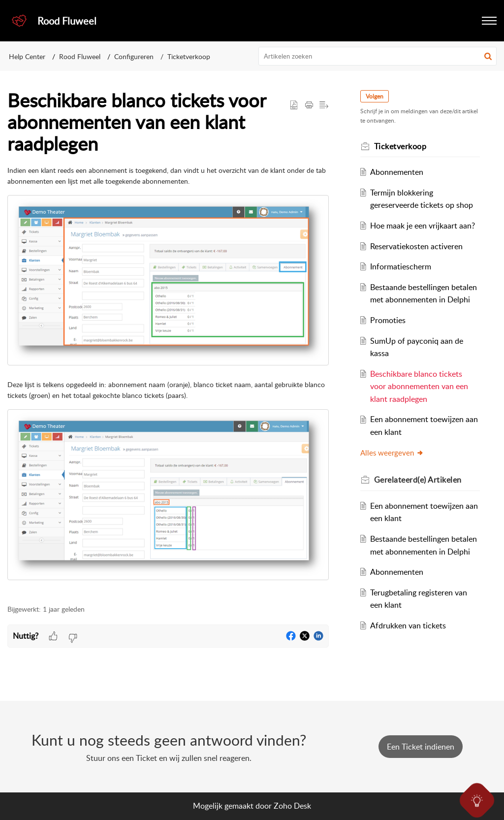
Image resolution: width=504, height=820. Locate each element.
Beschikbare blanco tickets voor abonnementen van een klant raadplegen (419, 386)
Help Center (27, 56)
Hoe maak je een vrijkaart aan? (423, 226)
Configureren (134, 56)
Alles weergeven (392, 453)
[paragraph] (168, 373)
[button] (489, 21)
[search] (378, 56)
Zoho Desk (292, 806)
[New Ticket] (421, 747)
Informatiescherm (401, 266)
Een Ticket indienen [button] (421, 747)
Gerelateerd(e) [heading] (418, 480)
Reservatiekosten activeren (416, 246)
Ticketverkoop (189, 56)
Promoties (388, 320)
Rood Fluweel (80, 56)
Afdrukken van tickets (408, 625)
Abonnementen (397, 172)
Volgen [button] (375, 96)
